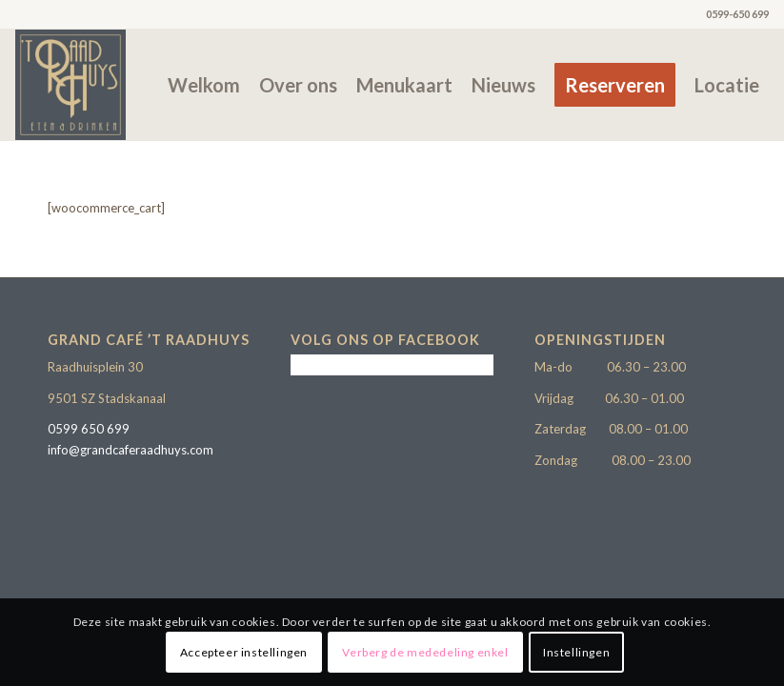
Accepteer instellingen (244, 652)
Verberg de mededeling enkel (425, 652)
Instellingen (576, 652)
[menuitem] (204, 85)
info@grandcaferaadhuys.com (131, 450)
